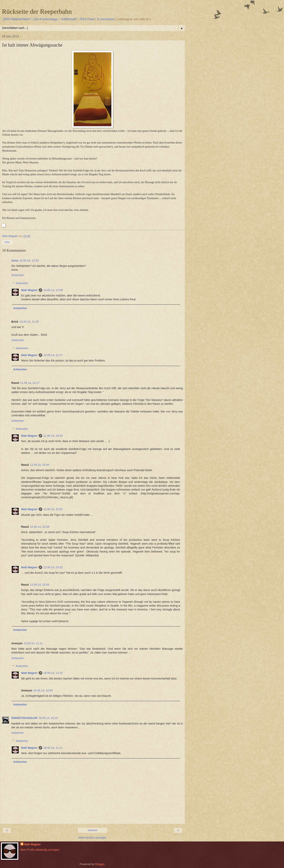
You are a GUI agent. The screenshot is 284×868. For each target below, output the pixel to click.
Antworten (18, 275)
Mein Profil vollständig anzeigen (40, 850)
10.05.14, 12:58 (53, 290)
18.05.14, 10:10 (48, 718)
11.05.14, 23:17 (30, 383)
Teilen (7, 242)
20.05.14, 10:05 (43, 690)
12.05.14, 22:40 (39, 465)
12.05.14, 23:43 (39, 585)
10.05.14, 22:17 (53, 355)
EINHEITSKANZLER (24, 718)
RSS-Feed (87, 19)
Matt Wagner (29, 290)
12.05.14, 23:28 (39, 527)
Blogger (100, 864)
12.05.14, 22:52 (53, 509)
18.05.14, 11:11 (53, 748)
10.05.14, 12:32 (29, 260)
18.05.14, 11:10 (53, 673)
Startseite (93, 830)
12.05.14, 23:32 (53, 567)
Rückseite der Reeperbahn (37, 11)
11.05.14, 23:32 (53, 436)
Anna (15, 260)
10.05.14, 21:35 (29, 322)
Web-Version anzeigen (93, 838)
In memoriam (106, 19)
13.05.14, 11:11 (33, 643)
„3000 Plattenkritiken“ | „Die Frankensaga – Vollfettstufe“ (40, 19)
